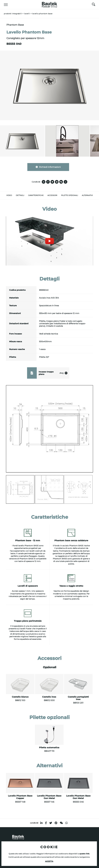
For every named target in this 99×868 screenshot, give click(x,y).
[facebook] (46, 823)
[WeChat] (61, 823)
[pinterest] (56, 823)
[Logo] (49, 4)
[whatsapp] (67, 823)
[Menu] (6, 5)
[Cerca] (94, 5)
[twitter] (51, 823)
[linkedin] (41, 823)
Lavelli (27, 14)
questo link (84, 854)
